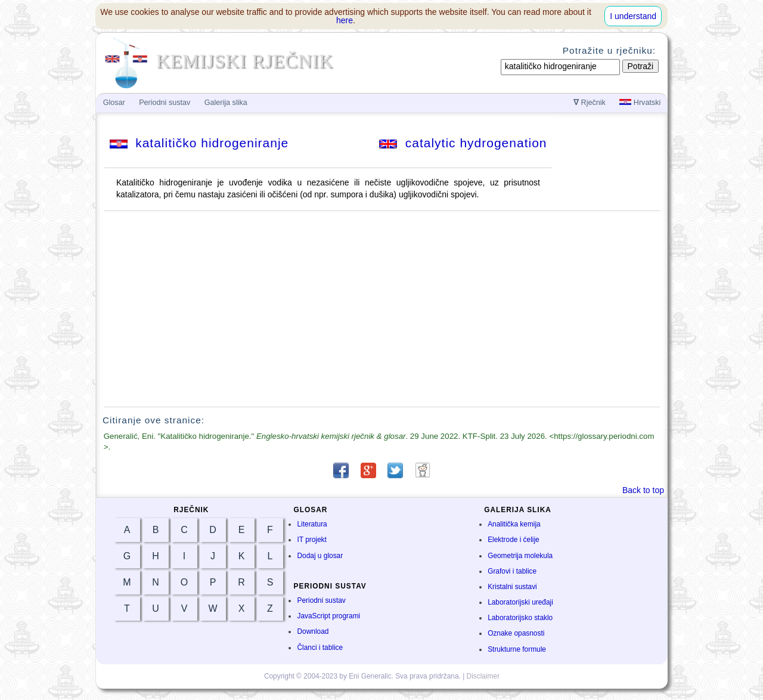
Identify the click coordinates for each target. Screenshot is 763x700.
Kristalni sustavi (512, 587)
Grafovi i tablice (512, 571)
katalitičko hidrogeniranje (199, 143)
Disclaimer (483, 676)
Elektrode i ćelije (514, 540)
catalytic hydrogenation (463, 143)
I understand (633, 16)
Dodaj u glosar (320, 556)
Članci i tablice (320, 648)
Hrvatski (640, 103)
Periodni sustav (321, 600)
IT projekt (311, 540)
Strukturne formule (517, 649)
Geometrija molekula (520, 556)
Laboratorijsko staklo (520, 618)
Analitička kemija (514, 524)
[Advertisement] (382, 309)
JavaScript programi (328, 616)
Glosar (114, 103)
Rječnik (590, 103)
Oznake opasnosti (516, 633)
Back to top (643, 490)
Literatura (312, 524)
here (345, 20)
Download (313, 631)
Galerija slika (226, 103)
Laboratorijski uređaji (520, 602)
